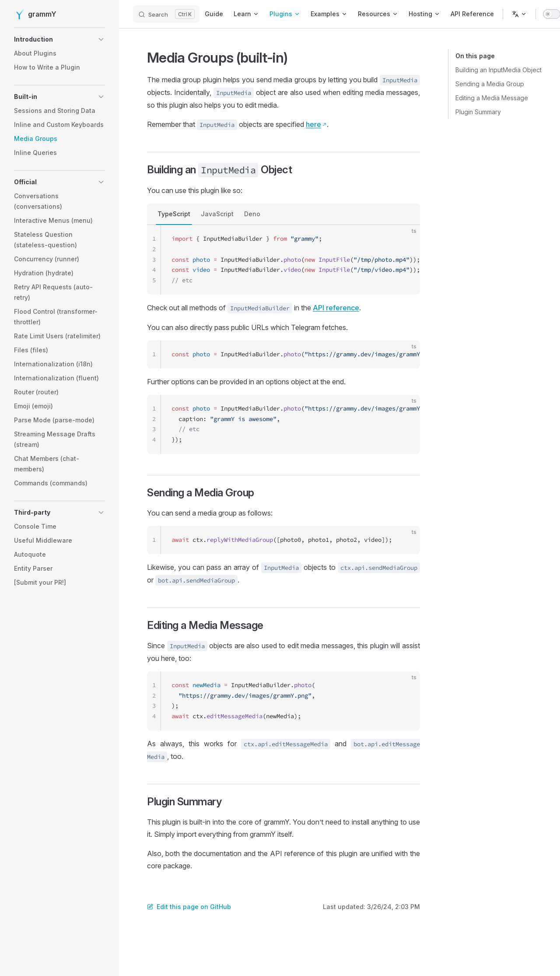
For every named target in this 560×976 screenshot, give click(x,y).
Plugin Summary (478, 112)
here (313, 124)
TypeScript (174, 214)
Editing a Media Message (492, 98)
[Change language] (519, 14)
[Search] (166, 14)
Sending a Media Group (490, 84)
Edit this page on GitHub (189, 907)
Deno (252, 214)
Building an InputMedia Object (499, 70)
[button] (59, 39)
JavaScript (217, 214)
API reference (336, 308)
